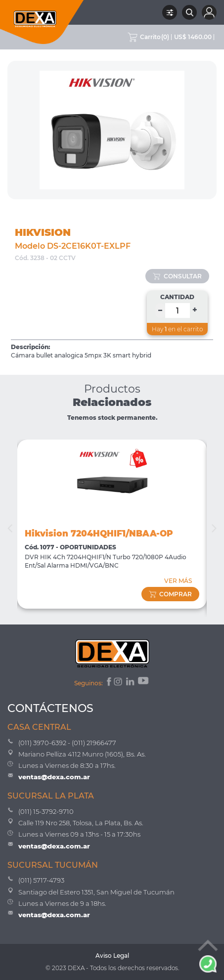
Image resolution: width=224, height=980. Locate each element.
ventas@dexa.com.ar (54, 777)
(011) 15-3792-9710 (46, 811)
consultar (177, 276)
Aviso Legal (112, 956)
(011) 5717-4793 (41, 880)
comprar (171, 594)
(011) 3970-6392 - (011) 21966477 (67, 743)
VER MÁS (178, 581)
